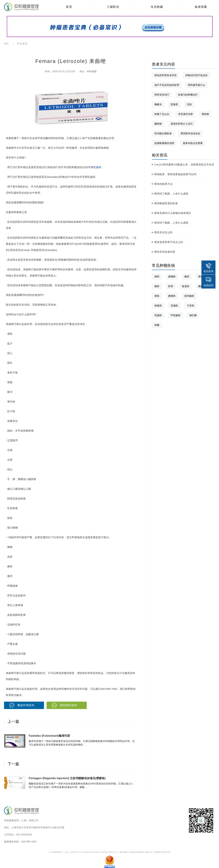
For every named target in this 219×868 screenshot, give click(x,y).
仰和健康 (92, 71)
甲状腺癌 (176, 315)
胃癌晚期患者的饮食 (166, 203)
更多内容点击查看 (193, 143)
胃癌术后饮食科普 (165, 252)
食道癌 (186, 286)
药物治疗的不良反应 (196, 75)
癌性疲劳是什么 (196, 85)
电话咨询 (208, 271)
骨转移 (205, 114)
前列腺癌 (189, 296)
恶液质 (174, 104)
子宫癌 (191, 306)
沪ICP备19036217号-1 (110, 852)
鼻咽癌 (172, 277)
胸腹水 (158, 104)
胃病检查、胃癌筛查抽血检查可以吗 (175, 174)
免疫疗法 (148, 852)
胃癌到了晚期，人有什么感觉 (171, 194)
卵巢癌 (158, 306)
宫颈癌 (174, 306)
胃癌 (201, 277)
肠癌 (157, 286)
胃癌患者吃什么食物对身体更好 (173, 213)
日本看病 (132, 852)
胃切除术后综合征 (190, 133)
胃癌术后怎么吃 (163, 232)
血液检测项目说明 (164, 143)
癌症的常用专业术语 (166, 75)
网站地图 (124, 852)
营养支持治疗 (162, 95)
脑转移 (158, 124)
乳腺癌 (97, 167)
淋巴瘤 (193, 315)
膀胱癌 (172, 296)
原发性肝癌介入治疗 (182, 124)
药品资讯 (22, 44)
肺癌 (157, 277)
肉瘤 (157, 325)
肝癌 (171, 286)
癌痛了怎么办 (162, 114)
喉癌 (187, 277)
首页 (7, 44)
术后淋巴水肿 (185, 114)
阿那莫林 (140, 852)
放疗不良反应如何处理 (167, 85)
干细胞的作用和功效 (162, 852)
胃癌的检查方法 (163, 184)
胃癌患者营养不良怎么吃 (169, 242)
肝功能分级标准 (163, 133)
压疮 (189, 104)
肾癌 (157, 296)
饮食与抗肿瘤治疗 (188, 95)
